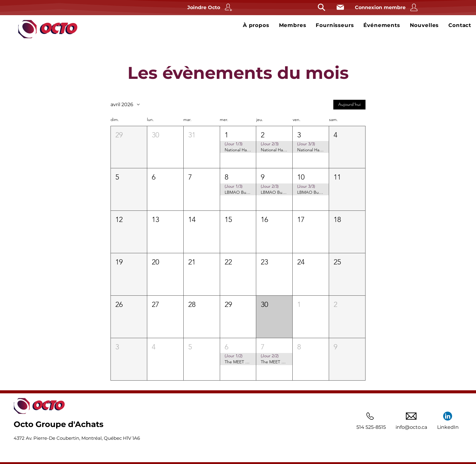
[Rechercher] (321, 7)
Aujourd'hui (349, 104)
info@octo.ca (411, 427)
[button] (129, 147)
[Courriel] (340, 7)
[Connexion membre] (387, 7)
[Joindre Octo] (211, 7)
